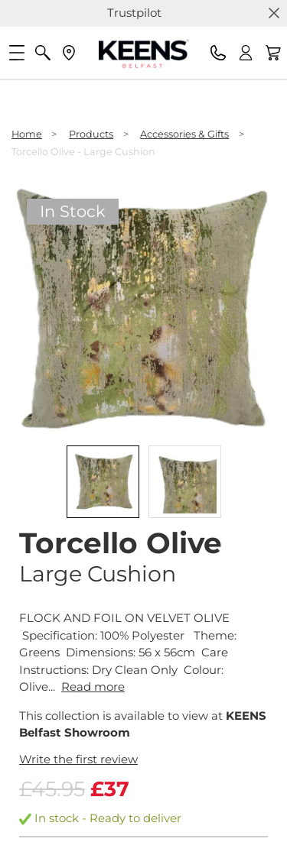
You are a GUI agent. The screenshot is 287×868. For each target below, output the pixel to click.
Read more (93, 687)
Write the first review (78, 759)
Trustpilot (134, 13)
